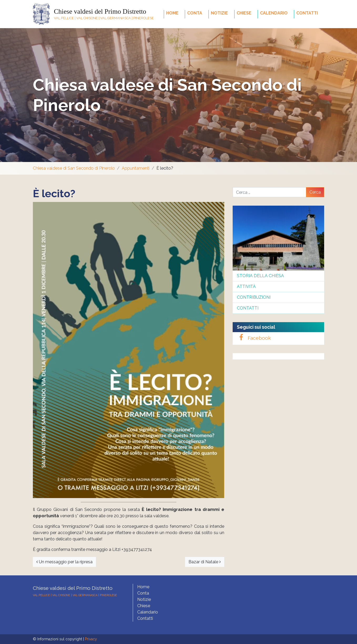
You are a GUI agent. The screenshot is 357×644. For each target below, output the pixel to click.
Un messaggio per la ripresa (64, 562)
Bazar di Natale (205, 562)
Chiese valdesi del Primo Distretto (100, 11)
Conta (195, 13)
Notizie (219, 13)
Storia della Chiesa (260, 276)
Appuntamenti (136, 168)
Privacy (91, 639)
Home (172, 13)
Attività (246, 286)
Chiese (244, 13)
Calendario (274, 13)
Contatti (307, 13)
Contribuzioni (254, 297)
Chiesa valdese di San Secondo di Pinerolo (74, 168)
